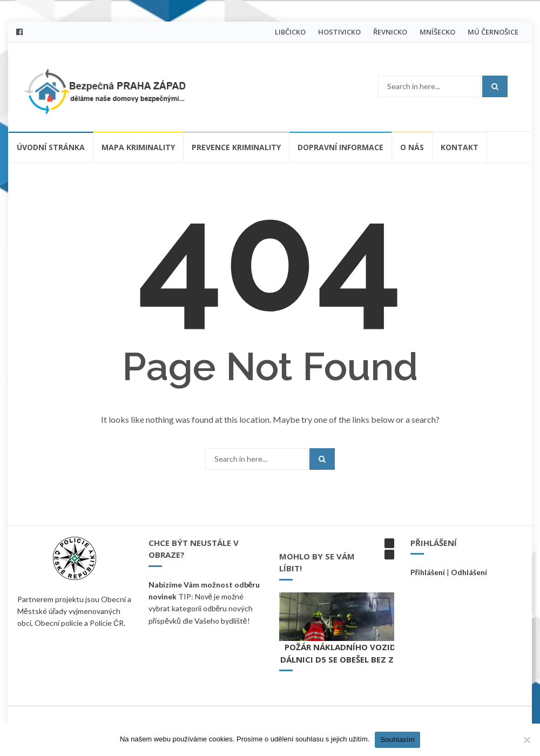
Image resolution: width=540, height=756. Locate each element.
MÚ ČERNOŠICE (493, 32)
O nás (412, 147)
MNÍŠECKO (437, 32)
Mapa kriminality (138, 147)
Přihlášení (428, 572)
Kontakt (460, 147)
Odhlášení (469, 572)
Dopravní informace (340, 147)
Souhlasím (397, 740)
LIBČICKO (290, 32)
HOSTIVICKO (339, 32)
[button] (389, 543)
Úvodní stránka (51, 147)
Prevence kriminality (236, 147)
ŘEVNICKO (390, 32)
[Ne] (526, 740)
